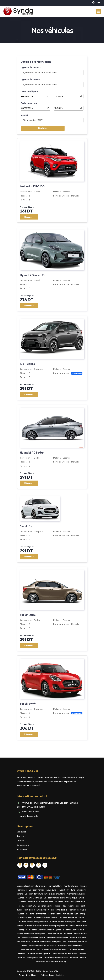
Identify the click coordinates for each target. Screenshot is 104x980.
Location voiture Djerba (38, 954)
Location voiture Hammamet (32, 914)
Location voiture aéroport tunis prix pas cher (47, 926)
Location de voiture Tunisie (71, 918)
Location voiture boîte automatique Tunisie (64, 898)
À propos (21, 836)
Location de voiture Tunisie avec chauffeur (45, 894)
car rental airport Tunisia (34, 938)
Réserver (29, 217)
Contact (21, 840)
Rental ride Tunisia (77, 910)
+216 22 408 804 (30, 811)
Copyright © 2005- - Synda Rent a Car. (38, 971)
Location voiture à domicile (64, 954)
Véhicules (21, 832)
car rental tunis (56, 886)
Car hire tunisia (72, 886)
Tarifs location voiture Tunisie (43, 945)
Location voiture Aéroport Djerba (45, 930)
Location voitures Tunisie (50, 906)
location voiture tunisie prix (63, 922)
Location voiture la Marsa (70, 945)
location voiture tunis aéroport (46, 942)
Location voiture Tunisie (46, 918)
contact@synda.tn (29, 816)
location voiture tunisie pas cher (63, 914)
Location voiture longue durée (43, 890)
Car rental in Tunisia (76, 894)
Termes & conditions (28, 975)
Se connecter (23, 845)
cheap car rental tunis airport (31, 934)
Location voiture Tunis (74, 930)
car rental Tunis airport (57, 938)
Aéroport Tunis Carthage (30, 898)
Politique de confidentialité (52, 975)
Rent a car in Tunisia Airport (37, 910)
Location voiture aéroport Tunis (33, 922)
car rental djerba (59, 910)
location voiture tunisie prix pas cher (36, 902)
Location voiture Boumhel (55, 950)
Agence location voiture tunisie (32, 886)
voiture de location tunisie (56, 957)
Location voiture (55, 934)
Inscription (22, 849)
